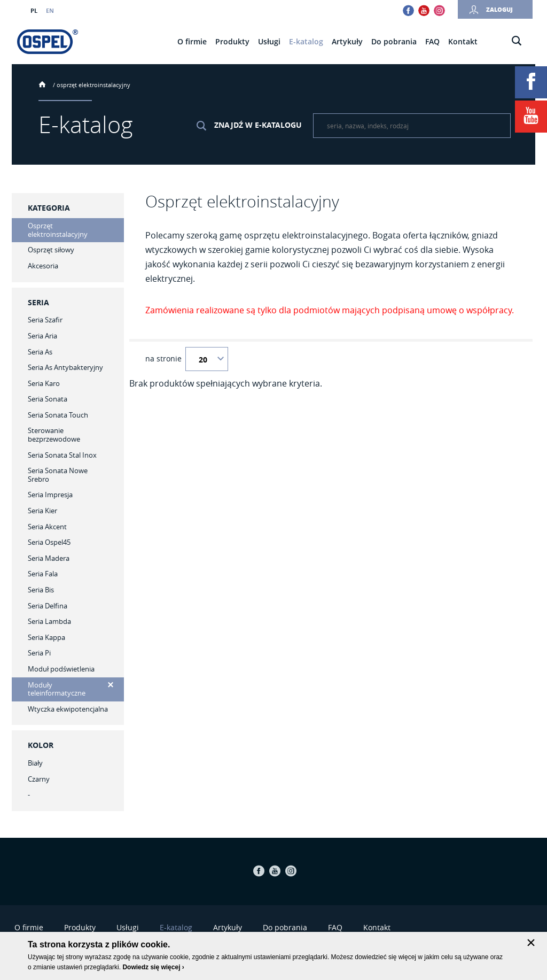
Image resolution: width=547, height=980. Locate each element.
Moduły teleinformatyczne (57, 689)
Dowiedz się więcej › (153, 967)
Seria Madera (49, 558)
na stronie (163, 359)
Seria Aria (42, 336)
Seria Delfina (48, 606)
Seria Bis (41, 590)
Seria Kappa (46, 637)
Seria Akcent (47, 527)
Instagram (439, 10)
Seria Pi (39, 653)
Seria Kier (42, 511)
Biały (35, 763)
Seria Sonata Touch (58, 415)
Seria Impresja (50, 495)
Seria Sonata (48, 399)
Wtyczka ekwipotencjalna (68, 709)
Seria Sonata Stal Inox (62, 455)
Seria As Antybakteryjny (65, 367)
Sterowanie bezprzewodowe (54, 435)
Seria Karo (44, 383)
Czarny (39, 779)
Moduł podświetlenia (61, 669)
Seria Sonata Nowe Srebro (58, 475)
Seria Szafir (45, 320)
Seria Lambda (49, 621)
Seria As (40, 352)
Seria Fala (43, 574)
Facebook (408, 10)
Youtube (424, 10)
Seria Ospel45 (49, 542)
